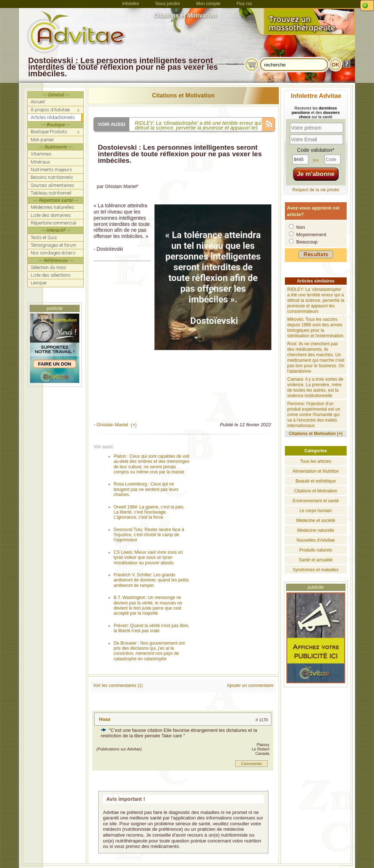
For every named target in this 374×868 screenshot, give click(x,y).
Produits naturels (316, 550)
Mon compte (208, 4)
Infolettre (131, 4)
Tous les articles (316, 461)
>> (316, 160)
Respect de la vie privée (316, 190)
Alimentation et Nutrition (316, 471)
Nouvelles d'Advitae (316, 540)
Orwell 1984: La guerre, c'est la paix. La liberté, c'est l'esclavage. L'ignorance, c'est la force (149, 512)
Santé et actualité (316, 560)
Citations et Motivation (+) (316, 434)
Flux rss (244, 4)
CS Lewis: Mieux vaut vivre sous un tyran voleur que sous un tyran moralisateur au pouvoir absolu (148, 558)
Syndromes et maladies (316, 570)
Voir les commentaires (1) (118, 685)
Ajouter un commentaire (250, 685)
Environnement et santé (316, 501)
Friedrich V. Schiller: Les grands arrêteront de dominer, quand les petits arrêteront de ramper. (151, 580)
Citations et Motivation (183, 95)
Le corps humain (316, 511)
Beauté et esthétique (316, 481)
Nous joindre (167, 4)
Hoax (105, 719)
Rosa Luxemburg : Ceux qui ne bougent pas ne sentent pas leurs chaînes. (146, 489)
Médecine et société (316, 521)
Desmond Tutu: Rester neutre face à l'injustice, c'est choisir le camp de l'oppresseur (149, 535)
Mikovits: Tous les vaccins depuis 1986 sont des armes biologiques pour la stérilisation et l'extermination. (316, 328)
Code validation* (316, 150)
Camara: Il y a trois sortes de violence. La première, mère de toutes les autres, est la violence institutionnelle (315, 387)
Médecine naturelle (316, 530)
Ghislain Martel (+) (117, 425)
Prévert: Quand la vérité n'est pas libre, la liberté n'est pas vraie (151, 628)
